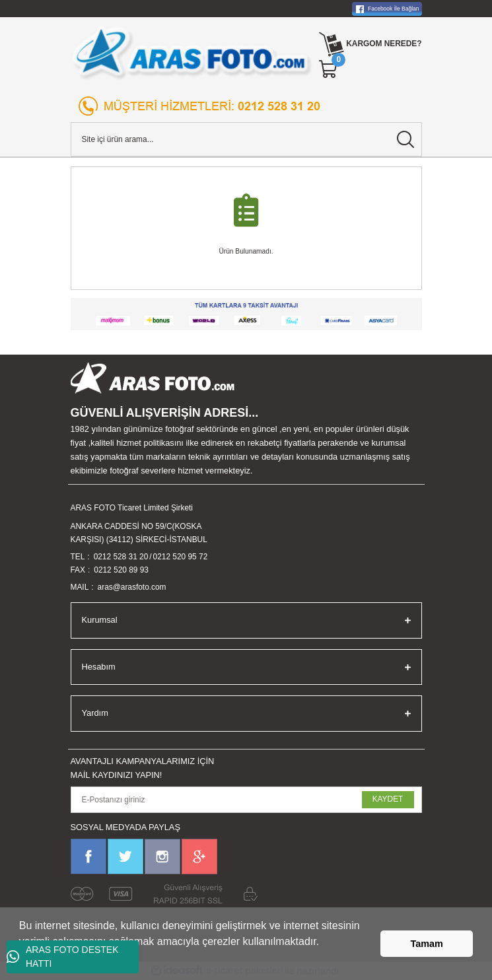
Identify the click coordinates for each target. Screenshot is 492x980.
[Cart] (329, 69)
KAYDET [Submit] (388, 799)
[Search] (246, 139)
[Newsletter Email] (246, 800)
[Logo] (192, 52)
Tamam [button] (427, 944)
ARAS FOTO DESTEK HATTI (63, 957)
